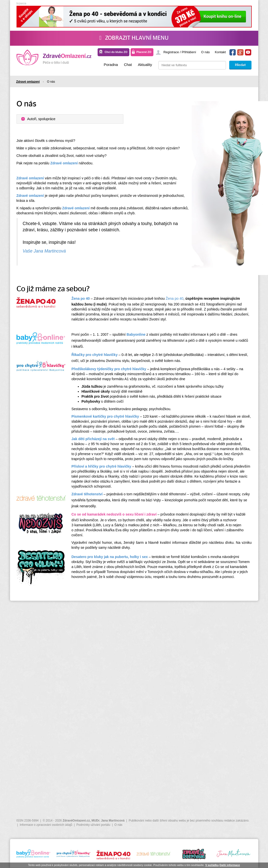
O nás (206, 52)
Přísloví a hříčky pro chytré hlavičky (101, 466)
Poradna (111, 65)
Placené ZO (144, 52)
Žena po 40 (175, 298)
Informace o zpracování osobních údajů (46, 825)
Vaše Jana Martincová (44, 251)
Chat (128, 65)
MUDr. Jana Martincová (108, 821)
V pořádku (212, 865)
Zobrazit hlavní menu (134, 38)
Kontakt (220, 52)
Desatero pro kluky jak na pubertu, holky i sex (110, 557)
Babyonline (136, 334)
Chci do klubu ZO (116, 52)
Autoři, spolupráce (41, 119)
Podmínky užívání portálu (93, 825)
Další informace (230, 865)
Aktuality (145, 65)
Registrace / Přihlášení (180, 52)
